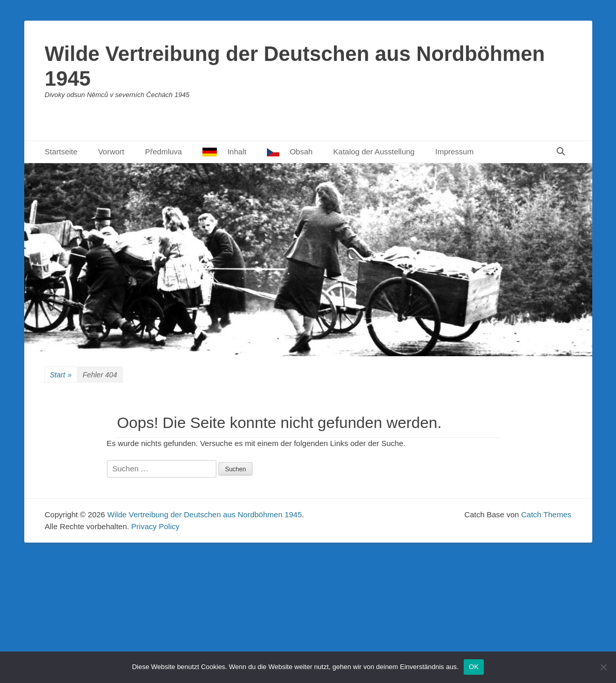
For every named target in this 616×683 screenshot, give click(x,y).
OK (474, 667)
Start (61, 375)
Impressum (454, 152)
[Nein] (603, 667)
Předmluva (164, 152)
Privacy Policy (155, 526)
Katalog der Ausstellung (374, 152)
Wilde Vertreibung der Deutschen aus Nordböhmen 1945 (205, 514)
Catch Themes (546, 514)
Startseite (61, 152)
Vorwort (111, 152)
